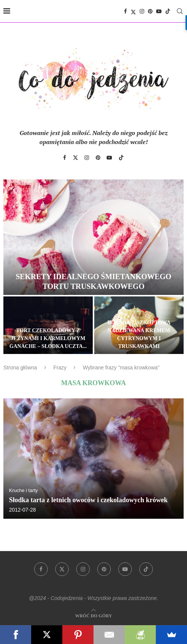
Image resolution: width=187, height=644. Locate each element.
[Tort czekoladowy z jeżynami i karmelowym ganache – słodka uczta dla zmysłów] (48, 325)
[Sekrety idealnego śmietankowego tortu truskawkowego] (93, 237)
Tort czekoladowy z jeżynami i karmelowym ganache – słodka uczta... (48, 338)
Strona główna (20, 368)
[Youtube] (159, 11)
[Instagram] (142, 11)
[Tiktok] (168, 11)
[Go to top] (93, 615)
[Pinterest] (150, 11)
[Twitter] (133, 11)
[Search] (180, 11)
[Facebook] (125, 11)
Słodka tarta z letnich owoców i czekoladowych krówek (88, 500)
